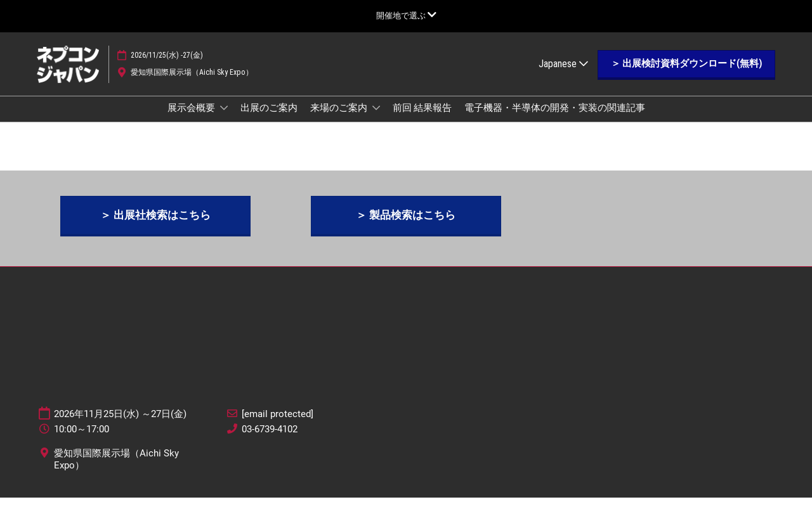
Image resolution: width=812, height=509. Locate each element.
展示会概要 (192, 120)
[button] (686, 76)
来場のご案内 (340, 120)
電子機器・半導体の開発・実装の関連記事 (555, 120)
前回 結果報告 (422, 120)
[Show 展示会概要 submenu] (224, 120)
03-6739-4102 (270, 441)
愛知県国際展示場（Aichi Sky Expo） (192, 84)
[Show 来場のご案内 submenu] (376, 120)
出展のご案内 (269, 120)
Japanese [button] (563, 76)
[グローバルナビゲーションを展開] (406, 16)
